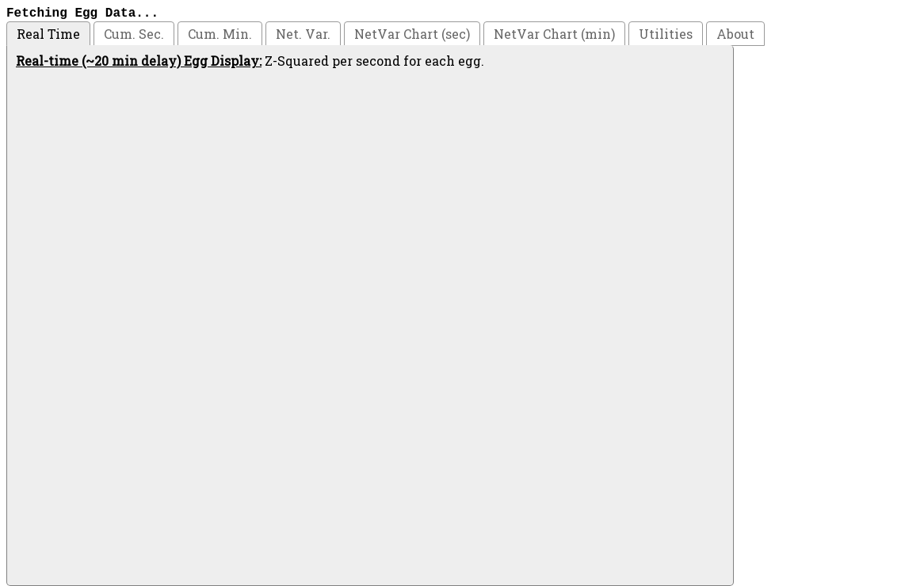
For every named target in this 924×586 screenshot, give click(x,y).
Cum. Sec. (134, 34)
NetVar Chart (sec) (412, 34)
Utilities (666, 34)
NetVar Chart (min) (554, 34)
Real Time (48, 34)
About (735, 34)
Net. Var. (303, 34)
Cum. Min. (220, 34)
